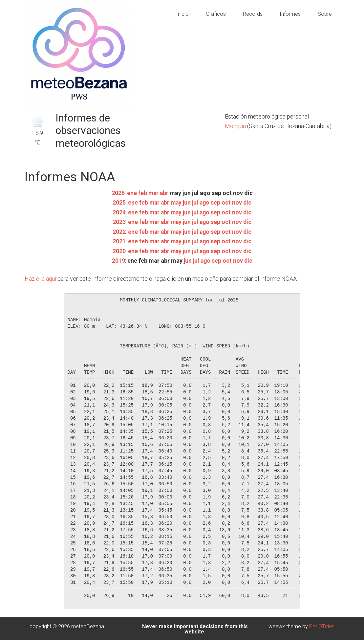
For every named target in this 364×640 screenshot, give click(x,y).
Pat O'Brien (322, 625)
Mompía (236, 126)
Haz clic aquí (41, 278)
